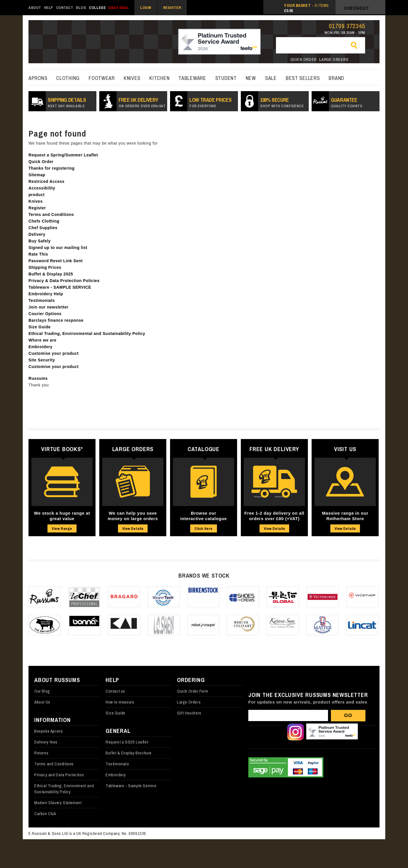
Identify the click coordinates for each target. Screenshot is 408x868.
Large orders (334, 60)
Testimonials (42, 300)
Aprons (38, 78)
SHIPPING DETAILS (67, 102)
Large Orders (133, 449)
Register (172, 8)
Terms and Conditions (51, 214)
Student (226, 78)
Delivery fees (46, 742)
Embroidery (40, 347)
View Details (133, 529)
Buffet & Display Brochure (129, 753)
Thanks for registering (52, 168)
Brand (336, 78)
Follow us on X (276, 732)
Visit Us (345, 449)
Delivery (37, 234)
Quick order (303, 60)
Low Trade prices (210, 102)
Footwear (102, 78)
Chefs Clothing (44, 221)
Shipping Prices (45, 267)
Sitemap (37, 175)
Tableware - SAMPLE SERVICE (60, 287)
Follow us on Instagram (295, 732)
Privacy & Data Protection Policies (64, 281)
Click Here (203, 529)
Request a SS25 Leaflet (127, 742)
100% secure (282, 102)
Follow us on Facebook (257, 732)
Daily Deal (119, 8)
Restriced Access (46, 181)
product (37, 195)
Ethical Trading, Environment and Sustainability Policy (64, 789)
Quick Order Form (193, 691)
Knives (132, 78)
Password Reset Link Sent (56, 261)
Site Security (42, 360)
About (35, 8)
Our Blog (42, 691)
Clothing (68, 78)
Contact (65, 8)
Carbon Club (45, 814)
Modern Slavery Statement (58, 803)
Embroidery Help (46, 294)
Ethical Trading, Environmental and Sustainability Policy (87, 334)
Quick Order (41, 162)
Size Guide (40, 327)
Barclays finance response (56, 320)
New (251, 78)
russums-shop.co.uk (62, 42)
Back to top (394, 854)
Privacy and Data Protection (59, 775)
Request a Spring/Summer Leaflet (63, 155)
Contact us (115, 691)
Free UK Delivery (142, 102)
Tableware (192, 78)
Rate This (38, 254)
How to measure (120, 702)
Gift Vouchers (189, 713)
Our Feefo (332, 732)
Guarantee (347, 102)
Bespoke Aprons (48, 731)
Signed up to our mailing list (58, 248)
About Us (42, 702)
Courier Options (45, 314)
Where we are (42, 340)
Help (49, 8)
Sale (271, 78)
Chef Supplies (43, 228)
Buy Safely (40, 241)
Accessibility (42, 188)
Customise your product (54, 353)
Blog (81, 8)
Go (356, 46)
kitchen (159, 78)
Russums (38, 378)
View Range (62, 529)
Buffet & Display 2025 (51, 274)
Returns (41, 753)
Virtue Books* (62, 449)
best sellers (303, 78)
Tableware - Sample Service (131, 786)
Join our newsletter (48, 307)
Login (146, 8)
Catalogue (204, 449)
